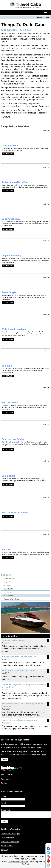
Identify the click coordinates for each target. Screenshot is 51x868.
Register (40, 17)
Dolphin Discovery (11, 256)
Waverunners (9, 596)
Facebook (6, 779)
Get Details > (8, 154)
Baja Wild (7, 366)
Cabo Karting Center (13, 439)
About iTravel (7, 847)
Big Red (25, 865)
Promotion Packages (10, 835)
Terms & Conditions (10, 843)
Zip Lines (7, 592)
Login (47, 17)
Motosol (6, 549)
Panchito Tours (10, 402)
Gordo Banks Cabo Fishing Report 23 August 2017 (24, 744)
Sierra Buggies (10, 292)
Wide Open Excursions (14, 329)
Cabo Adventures (11, 219)
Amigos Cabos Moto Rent (15, 182)
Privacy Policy (7, 839)
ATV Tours (8, 585)
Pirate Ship (8, 582)
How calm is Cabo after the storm (18, 670)
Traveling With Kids (11, 599)
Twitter (4, 783)
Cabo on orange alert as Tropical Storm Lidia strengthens (24, 686)
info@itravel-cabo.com (18, 863)
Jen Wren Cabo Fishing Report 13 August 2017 (22, 751)
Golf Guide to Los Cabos (15, 512)
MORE (5, 760)
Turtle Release (10, 579)
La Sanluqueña (10, 145)
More (39, 747)
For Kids (6, 574)
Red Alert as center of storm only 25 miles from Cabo (22, 705)
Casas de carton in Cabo (13, 640)
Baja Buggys (8, 476)
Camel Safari (9, 589)
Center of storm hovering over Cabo (20, 720)
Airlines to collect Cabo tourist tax (19, 657)
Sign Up (5, 851)
